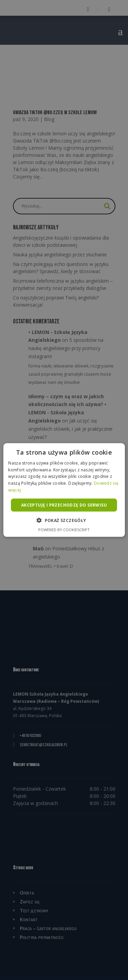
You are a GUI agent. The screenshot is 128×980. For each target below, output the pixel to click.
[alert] (64, 490)
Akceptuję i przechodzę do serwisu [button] (64, 505)
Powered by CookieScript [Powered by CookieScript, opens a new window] (64, 530)
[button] (64, 520)
